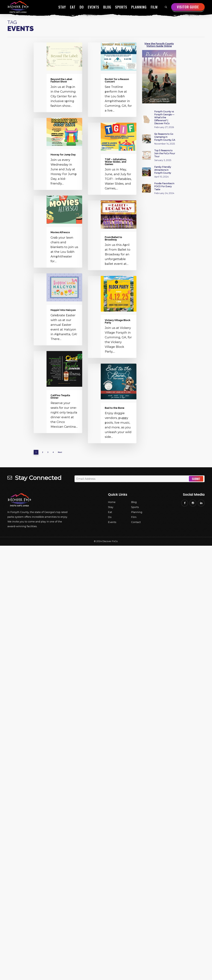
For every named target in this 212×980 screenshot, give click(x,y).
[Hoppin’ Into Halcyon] (58, 309)
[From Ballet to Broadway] (112, 235)
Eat (110, 512)
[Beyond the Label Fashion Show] (58, 77)
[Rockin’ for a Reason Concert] (112, 80)
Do (110, 517)
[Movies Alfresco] (58, 232)
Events (112, 522)
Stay (111, 507)
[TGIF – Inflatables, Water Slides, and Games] (112, 159)
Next (60, 452)
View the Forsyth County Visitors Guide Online (159, 45)
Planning (137, 512)
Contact (136, 522)
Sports (135, 507)
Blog (134, 502)
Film (134, 517)
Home (112, 502)
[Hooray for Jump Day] (58, 154)
